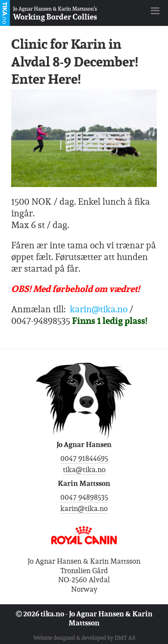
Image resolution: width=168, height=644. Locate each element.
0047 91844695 (84, 458)
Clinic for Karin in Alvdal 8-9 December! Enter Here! (75, 61)
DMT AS (125, 638)
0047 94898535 (84, 497)
